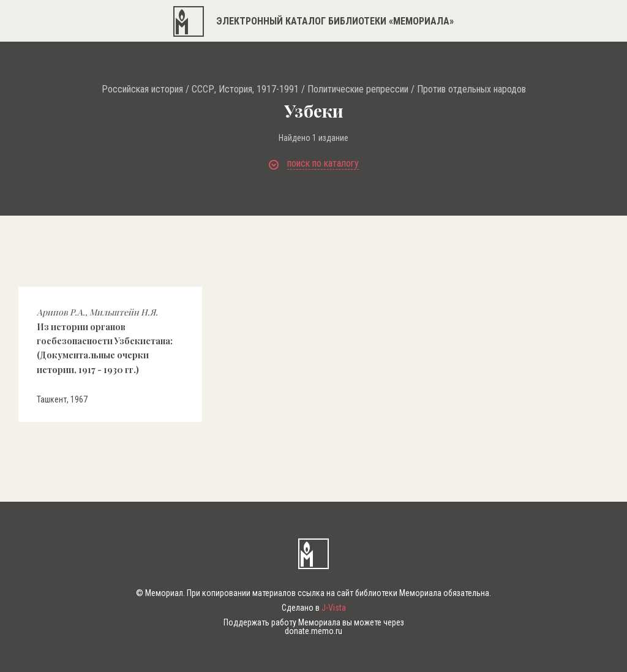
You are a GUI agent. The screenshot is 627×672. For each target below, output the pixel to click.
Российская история (142, 89)
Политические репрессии (358, 89)
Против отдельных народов (471, 89)
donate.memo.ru (313, 631)
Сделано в (314, 608)
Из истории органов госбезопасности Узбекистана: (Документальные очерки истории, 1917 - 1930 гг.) (105, 341)
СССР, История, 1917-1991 (245, 89)
